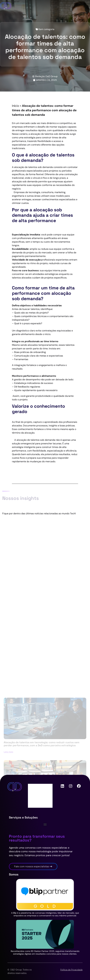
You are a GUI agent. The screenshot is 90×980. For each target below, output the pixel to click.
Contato (36, 799)
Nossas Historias (40, 805)
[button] (45, 824)
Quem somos (38, 787)
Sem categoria (46, 29)
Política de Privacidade (71, 970)
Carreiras (36, 793)
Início (16, 106)
